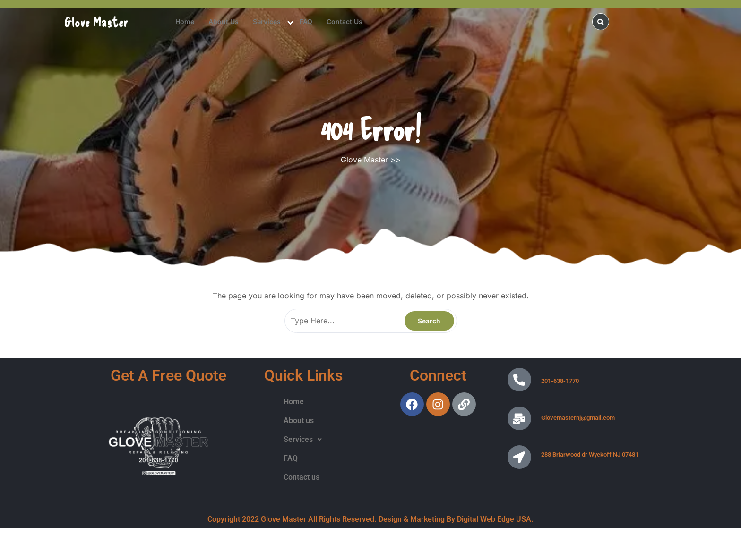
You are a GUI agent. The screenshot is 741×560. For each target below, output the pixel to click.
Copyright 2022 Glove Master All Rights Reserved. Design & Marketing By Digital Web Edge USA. (370, 519)
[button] (303, 440)
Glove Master (96, 22)
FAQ (306, 21)
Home (185, 21)
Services (267, 21)
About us (224, 21)
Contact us (345, 21)
